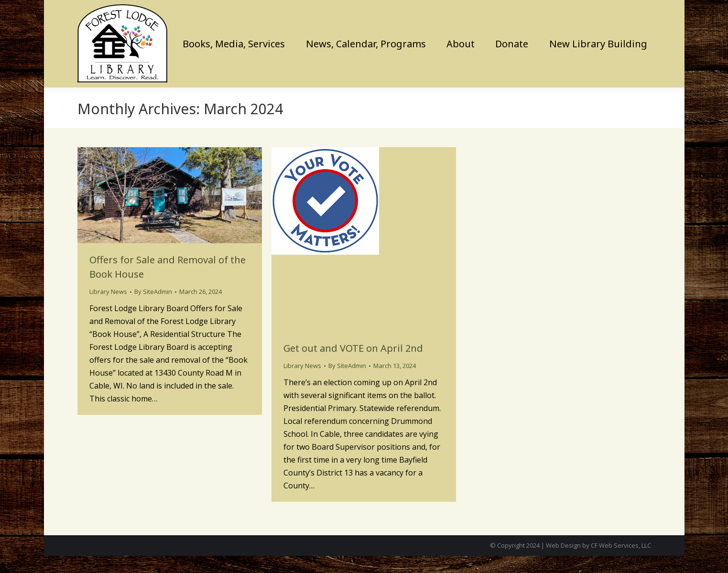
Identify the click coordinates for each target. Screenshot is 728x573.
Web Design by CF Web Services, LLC (598, 562)
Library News (108, 309)
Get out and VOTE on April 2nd (353, 365)
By (153, 309)
